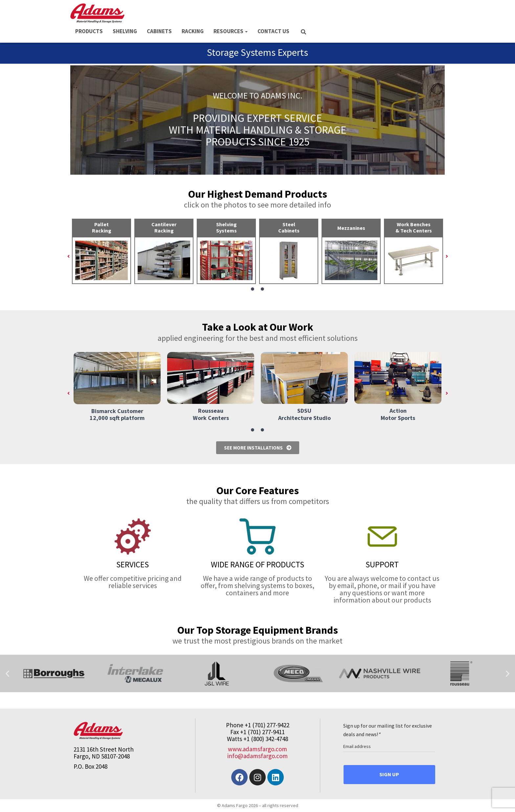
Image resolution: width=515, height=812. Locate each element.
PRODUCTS (89, 31)
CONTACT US (273, 31)
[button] (68, 256)
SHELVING (125, 31)
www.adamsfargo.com (257, 749)
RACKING (193, 31)
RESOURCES (231, 31)
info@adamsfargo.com (257, 756)
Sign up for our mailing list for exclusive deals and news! (388, 730)
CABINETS (159, 31)
